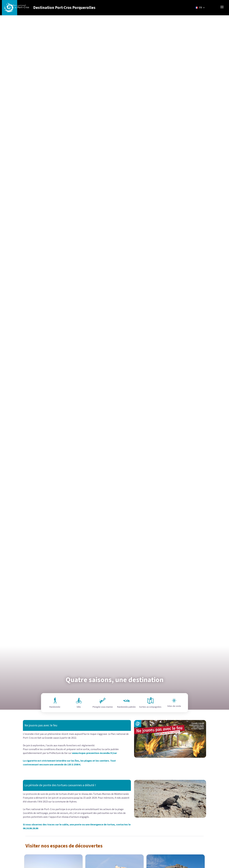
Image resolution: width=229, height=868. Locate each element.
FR (200, 8)
